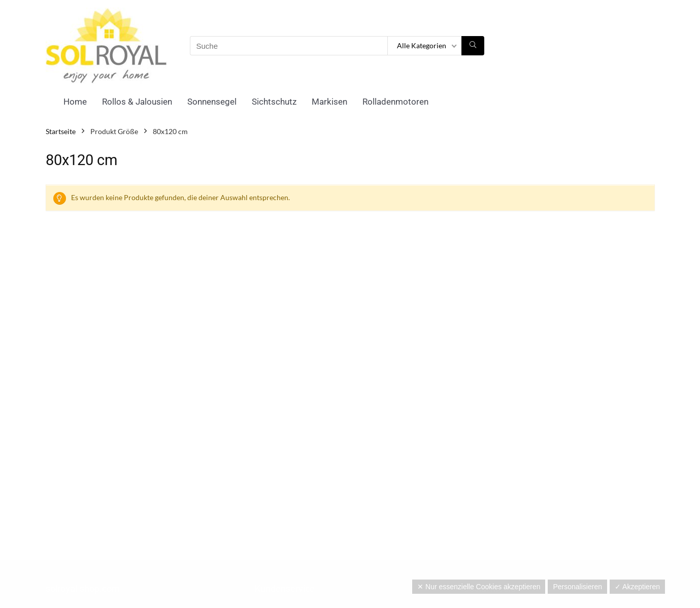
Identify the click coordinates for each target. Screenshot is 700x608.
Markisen (329, 102)
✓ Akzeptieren (637, 587)
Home (75, 102)
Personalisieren (577, 587)
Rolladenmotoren (395, 102)
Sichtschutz (274, 102)
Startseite (61, 131)
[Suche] (473, 46)
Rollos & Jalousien (137, 102)
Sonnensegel (212, 102)
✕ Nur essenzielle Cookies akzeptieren (479, 587)
